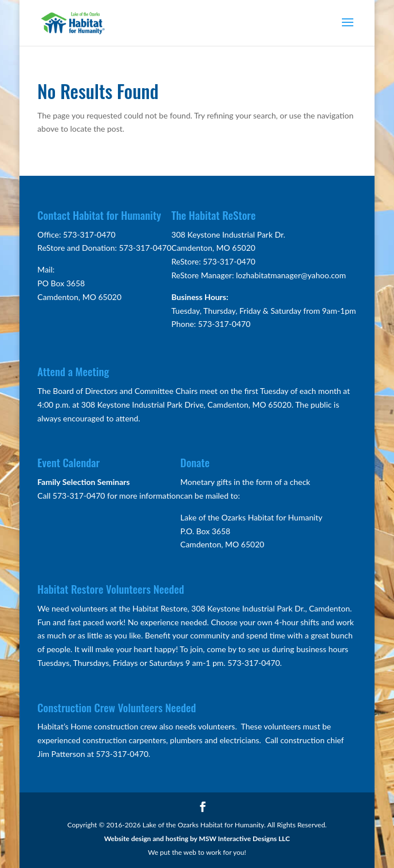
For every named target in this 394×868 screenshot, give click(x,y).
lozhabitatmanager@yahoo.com (291, 275)
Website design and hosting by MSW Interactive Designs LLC (197, 839)
